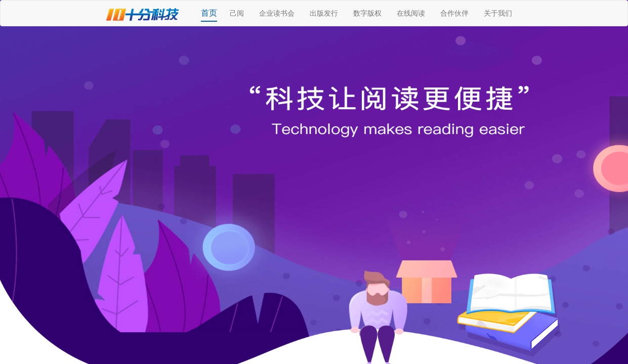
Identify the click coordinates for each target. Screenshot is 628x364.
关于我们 (498, 13)
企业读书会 (277, 13)
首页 (209, 13)
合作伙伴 (454, 13)
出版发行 (324, 13)
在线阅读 (411, 13)
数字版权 (367, 13)
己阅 (237, 13)
